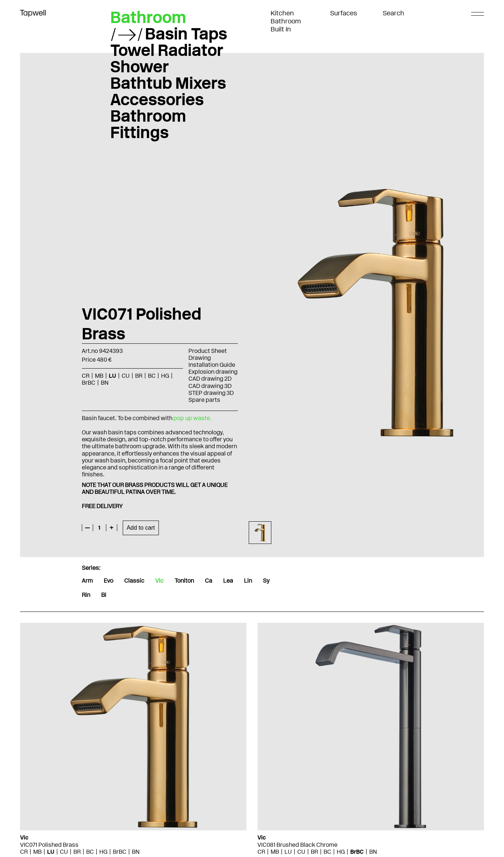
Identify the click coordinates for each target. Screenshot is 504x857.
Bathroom (286, 21)
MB (99, 376)
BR (139, 376)
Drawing (200, 358)
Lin (248, 581)
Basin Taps (186, 34)
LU (112, 376)
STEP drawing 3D (211, 393)
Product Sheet (208, 351)
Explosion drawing (213, 372)
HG (165, 376)
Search (394, 13)
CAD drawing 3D (210, 386)
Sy (266, 581)
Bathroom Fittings (148, 124)
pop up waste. (192, 418)
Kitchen (282, 13)
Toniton (184, 581)
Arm (87, 581)
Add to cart (141, 528)
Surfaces (344, 13)
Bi (104, 595)
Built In (281, 29)
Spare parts (204, 400)
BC (152, 376)
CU (126, 376)
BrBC (89, 383)
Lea (228, 581)
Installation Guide (212, 365)
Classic (134, 581)
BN (105, 383)
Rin (86, 595)
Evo (108, 581)
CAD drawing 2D (210, 379)
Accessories (157, 99)
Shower (140, 66)
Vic (159, 581)
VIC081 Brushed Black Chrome (297, 845)
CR (86, 376)
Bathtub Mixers (168, 83)
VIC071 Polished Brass (49, 845)
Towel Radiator (167, 50)
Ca (209, 581)
